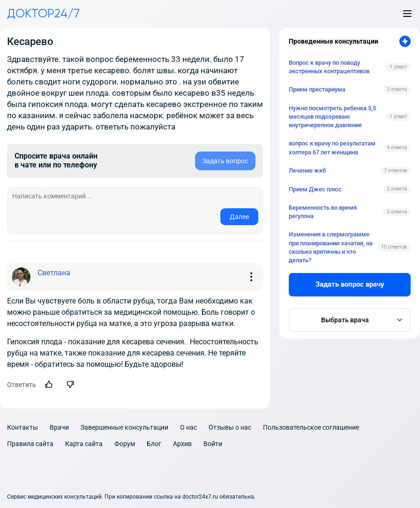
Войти (213, 444)
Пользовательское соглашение (311, 427)
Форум (125, 444)
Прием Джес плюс (315, 189)
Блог (154, 444)
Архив (182, 444)
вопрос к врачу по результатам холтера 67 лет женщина (332, 148)
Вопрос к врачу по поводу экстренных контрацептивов (329, 67)
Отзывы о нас (230, 427)
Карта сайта (84, 444)
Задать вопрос (225, 161)
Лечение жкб (307, 171)
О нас (188, 427)
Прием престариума (317, 89)
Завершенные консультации (124, 427)
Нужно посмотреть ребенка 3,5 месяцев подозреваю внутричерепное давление (332, 117)
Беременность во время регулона (323, 212)
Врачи (59, 427)
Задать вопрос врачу (350, 284)
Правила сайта (30, 444)
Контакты (22, 427)
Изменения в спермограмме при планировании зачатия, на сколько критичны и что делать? (331, 247)
